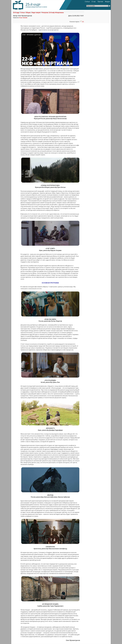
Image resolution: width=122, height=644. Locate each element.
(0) (82, 22)
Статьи (87, 1)
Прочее (100, 1)
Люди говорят (36, 13)
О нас (94, 1)
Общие (28, 13)
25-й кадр (16, 13)
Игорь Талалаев (23, 18)
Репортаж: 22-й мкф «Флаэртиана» (53, 13)
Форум (107, 1)
